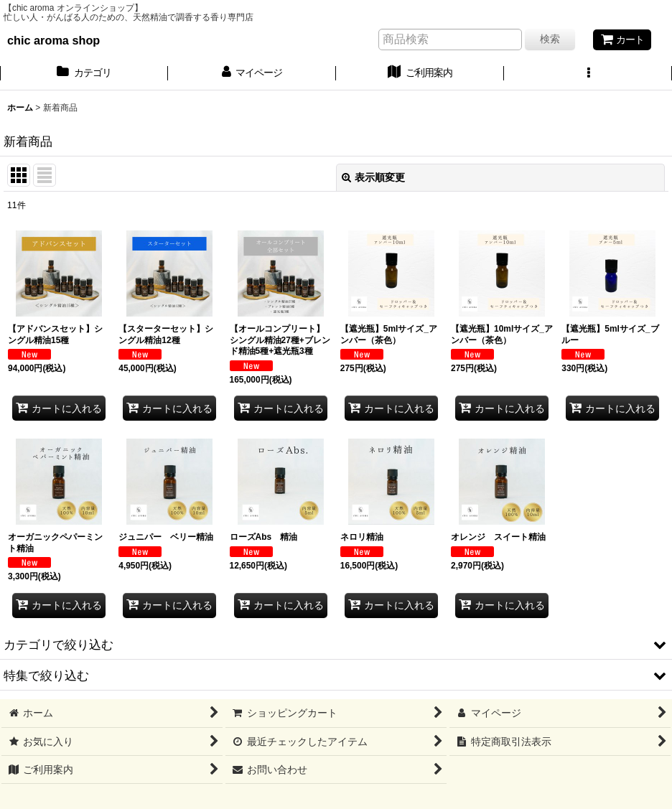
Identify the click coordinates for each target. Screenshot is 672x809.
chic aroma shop (53, 40)
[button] (588, 74)
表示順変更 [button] (373, 177)
